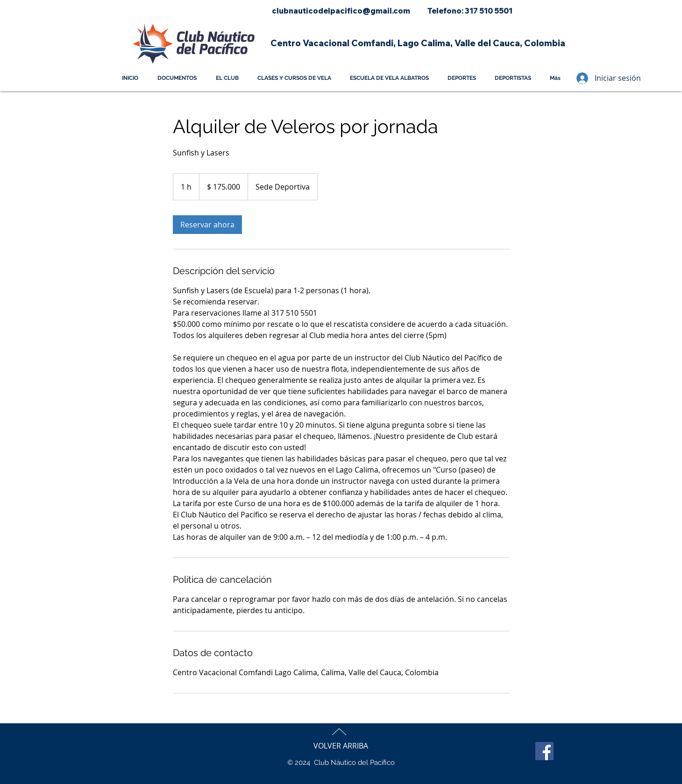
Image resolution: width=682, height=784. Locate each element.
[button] (417, 43)
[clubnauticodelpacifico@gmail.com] (341, 11)
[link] (207, 225)
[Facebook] (544, 751)
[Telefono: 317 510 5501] (470, 11)
